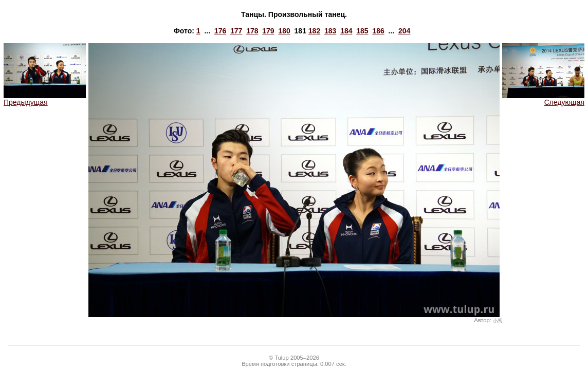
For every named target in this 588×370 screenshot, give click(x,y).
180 (284, 31)
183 (330, 31)
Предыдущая (45, 99)
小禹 (498, 321)
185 (362, 31)
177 (236, 31)
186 (378, 31)
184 (346, 31)
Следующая (543, 99)
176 (220, 31)
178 (252, 31)
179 (268, 31)
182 (314, 31)
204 (404, 31)
